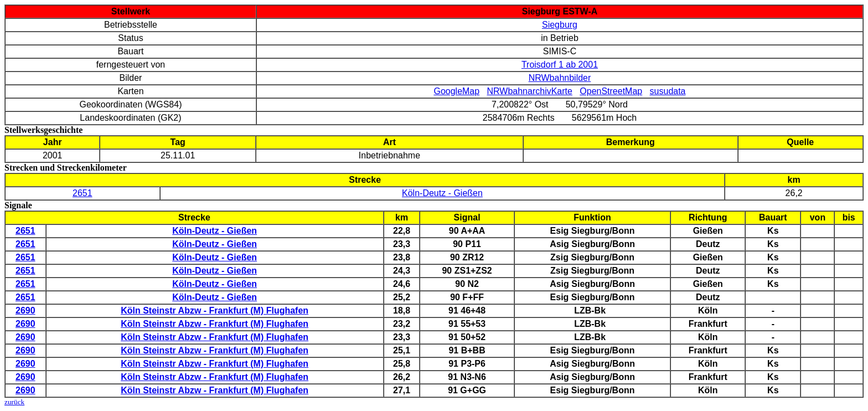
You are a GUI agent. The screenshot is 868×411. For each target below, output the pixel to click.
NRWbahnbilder (560, 78)
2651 (82, 193)
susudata (668, 91)
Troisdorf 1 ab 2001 (560, 65)
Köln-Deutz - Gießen (442, 193)
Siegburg (560, 25)
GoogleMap (456, 91)
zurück (14, 402)
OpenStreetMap (611, 91)
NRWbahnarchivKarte (530, 91)
